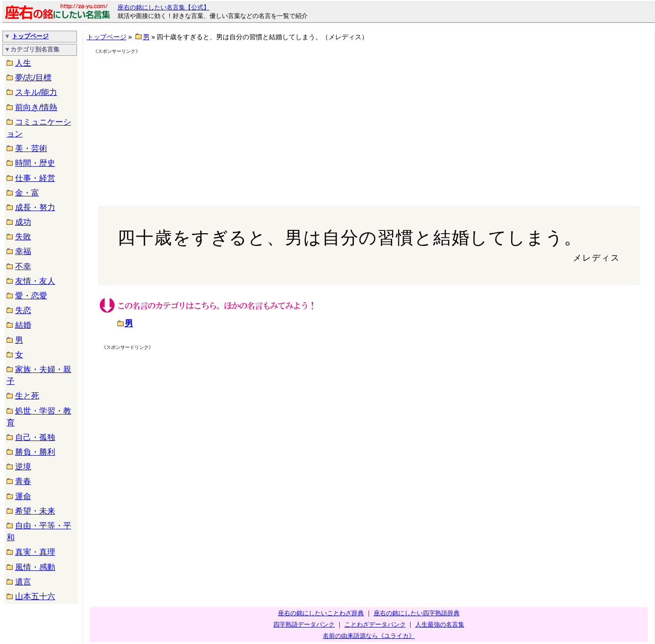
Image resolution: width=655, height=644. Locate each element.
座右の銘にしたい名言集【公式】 (164, 7)
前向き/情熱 (36, 107)
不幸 (23, 267)
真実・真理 (35, 552)
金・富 (27, 193)
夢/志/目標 (33, 78)
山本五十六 (35, 597)
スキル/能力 (36, 92)
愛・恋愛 (31, 296)
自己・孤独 (35, 437)
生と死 (27, 396)
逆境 (23, 467)
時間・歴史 (35, 163)
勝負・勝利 (35, 452)
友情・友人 (35, 281)
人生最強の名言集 (440, 624)
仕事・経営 (35, 178)
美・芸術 (31, 148)
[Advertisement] (174, 122)
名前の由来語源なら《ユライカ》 (369, 636)
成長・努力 (35, 208)
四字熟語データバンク (304, 624)
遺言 (23, 582)
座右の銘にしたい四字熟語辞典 (417, 613)
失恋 (23, 310)
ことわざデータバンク (375, 624)
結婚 (23, 325)
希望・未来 (35, 511)
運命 (23, 496)
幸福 (23, 251)
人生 (23, 63)
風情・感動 (35, 567)
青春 (23, 481)
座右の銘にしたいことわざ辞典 (321, 613)
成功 (23, 222)
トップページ (30, 36)
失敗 (23, 237)
